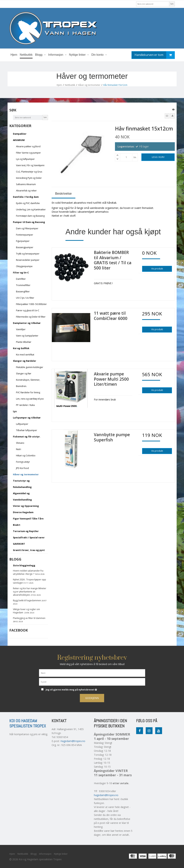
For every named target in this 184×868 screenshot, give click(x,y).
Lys (15, 411)
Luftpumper (22, 424)
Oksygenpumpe (24, 266)
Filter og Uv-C (21, 273)
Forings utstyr (23, 462)
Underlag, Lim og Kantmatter (31, 210)
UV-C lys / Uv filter (25, 298)
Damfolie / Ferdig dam (26, 197)
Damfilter (21, 279)
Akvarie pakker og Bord (28, 146)
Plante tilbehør (24, 342)
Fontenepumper (25, 235)
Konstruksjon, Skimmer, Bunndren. (28, 383)
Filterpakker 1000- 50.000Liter (31, 304)
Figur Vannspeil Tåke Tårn (28, 519)
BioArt (17, 525)
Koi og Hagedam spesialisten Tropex (28, 723)
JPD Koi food (22, 468)
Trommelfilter (23, 285)
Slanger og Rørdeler (25, 361)
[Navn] (92, 673)
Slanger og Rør (24, 374)
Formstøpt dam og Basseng (30, 216)
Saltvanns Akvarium (26, 184)
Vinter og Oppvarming (26, 506)
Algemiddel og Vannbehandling (22, 497)
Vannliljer (21, 329)
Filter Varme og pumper (28, 153)
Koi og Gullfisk (21, 348)
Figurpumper (23, 241)
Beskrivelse (63, 194)
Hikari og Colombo (26, 456)
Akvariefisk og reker (26, 191)
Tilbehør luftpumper (27, 430)
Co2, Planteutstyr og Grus (29, 172)
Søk (172, 4)
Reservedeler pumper (28, 260)
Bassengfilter (23, 292)
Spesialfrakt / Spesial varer (29, 538)
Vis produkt (157, 269)
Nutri (19, 449)
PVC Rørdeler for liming (28, 392)
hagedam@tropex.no (106, 795)
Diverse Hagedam (23, 512)
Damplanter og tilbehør (27, 323)
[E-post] (92, 682)
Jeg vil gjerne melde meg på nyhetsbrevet (80, 689)
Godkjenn (92, 698)
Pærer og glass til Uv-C (28, 310)
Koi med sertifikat (25, 355)
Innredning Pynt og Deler (29, 178)
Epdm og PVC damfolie (28, 203)
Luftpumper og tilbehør (27, 418)
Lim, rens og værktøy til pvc (30, 399)
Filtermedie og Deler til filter (31, 317)
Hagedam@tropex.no (73, 741)
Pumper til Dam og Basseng (29, 222)
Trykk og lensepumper (28, 254)
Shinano (20, 443)
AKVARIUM (19, 140)
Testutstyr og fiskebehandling (22, 484)
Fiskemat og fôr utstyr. (27, 437)
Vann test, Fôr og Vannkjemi (30, 165)
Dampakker (20, 134)
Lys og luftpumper (25, 159)
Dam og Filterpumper (27, 228)
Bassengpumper (25, 247)
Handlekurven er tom (155, 55)
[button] (167, 116)
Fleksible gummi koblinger (30, 367)
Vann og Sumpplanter (27, 336)
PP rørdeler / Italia (25, 405)
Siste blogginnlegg (24, 565)
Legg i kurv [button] (158, 157)
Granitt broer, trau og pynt (29, 550)
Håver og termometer (26, 474)
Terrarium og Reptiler (26, 531)
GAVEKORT (19, 544)
